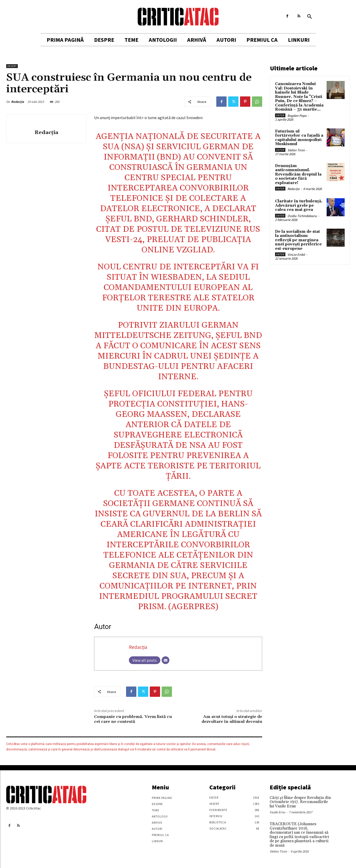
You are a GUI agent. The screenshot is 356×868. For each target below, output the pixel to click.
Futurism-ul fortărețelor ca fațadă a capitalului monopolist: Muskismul (299, 138)
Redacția (18, 102)
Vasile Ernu (277, 812)
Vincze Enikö (296, 255)
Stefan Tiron (296, 150)
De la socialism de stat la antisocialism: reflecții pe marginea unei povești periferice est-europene (298, 240)
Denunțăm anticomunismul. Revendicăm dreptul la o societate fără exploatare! (298, 174)
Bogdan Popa (297, 116)
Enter (280, 115)
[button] (310, 17)
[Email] (165, 660)
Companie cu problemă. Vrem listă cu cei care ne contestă (133, 719)
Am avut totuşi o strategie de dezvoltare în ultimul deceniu (232, 719)
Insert (12, 66)
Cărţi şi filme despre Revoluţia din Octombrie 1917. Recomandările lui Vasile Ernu (300, 802)
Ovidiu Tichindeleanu (302, 216)
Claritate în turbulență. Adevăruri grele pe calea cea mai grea (299, 205)
